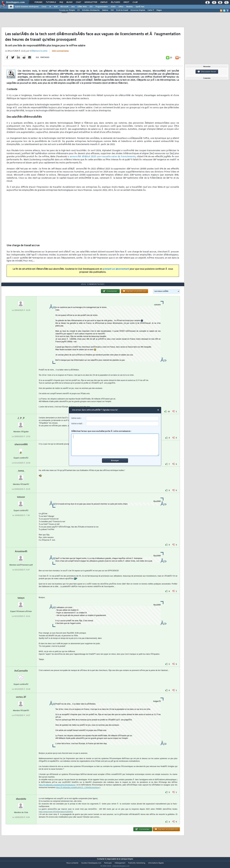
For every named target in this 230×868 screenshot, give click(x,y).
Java (73, 7)
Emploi (104, 2)
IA (50, 7)
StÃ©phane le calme (38, 53)
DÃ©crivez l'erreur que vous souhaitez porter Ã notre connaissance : (115, 443)
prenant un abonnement (116, 271)
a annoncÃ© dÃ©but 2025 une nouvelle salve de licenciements (102, 159)
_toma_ (21, 476)
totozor (21, 502)
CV (78, 10)
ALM (56, 7)
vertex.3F (21, 702)
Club (135, 2)
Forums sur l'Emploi (67, 10)
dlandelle (21, 804)
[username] (122, 418)
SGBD (113, 7)
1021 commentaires (60, 53)
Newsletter (91, 2)
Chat (78, 2)
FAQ (61, 2)
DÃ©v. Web (82, 7)
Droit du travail (122, 10)
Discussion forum (207, 72)
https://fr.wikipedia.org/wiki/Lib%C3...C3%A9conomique (77, 793)
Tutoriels (51, 2)
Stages (159, 10)
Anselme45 (21, 557)
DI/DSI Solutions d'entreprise (27, 7)
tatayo (21, 603)
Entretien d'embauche (91, 10)
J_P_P (21, 424)
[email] (122, 424)
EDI (91, 7)
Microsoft (64, 7)
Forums (38, 2)
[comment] (115, 445)
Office (121, 7)
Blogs (69, 2)
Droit (126, 2)
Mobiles (130, 7)
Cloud (44, 7)
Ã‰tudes (115, 2)
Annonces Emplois (138, 10)
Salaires (105, 10)
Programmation (102, 7)
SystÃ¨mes (140, 7)
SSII (112, 10)
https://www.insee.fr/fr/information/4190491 (55, 817)
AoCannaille (21, 676)
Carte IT (151, 10)
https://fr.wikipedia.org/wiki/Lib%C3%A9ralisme (57, 790)
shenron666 (21, 450)
